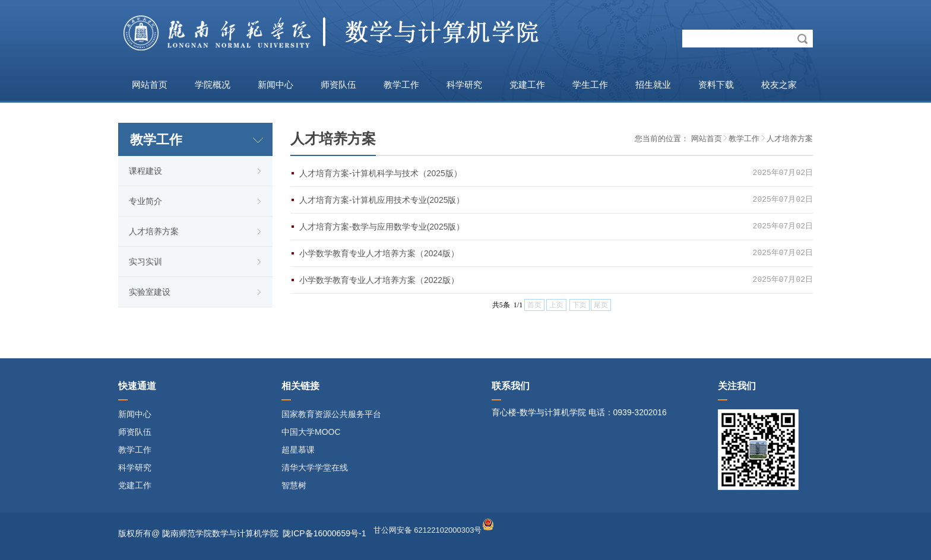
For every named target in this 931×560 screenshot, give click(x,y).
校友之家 (779, 85)
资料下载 (716, 85)
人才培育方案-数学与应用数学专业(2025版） (382, 227)
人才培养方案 (154, 231)
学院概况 (213, 85)
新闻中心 (275, 85)
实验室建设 (150, 292)
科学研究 (464, 85)
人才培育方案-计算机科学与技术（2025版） (381, 173)
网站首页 (150, 85)
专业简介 (145, 201)
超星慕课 (298, 450)
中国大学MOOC (311, 432)
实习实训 (145, 262)
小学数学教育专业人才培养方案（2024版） (379, 253)
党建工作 (527, 85)
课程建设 (145, 171)
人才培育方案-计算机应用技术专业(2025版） (382, 200)
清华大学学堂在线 (315, 467)
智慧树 (294, 485)
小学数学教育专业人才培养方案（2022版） (379, 280)
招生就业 (653, 85)
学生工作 (590, 85)
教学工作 (401, 85)
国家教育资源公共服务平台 (331, 414)
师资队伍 (338, 85)
